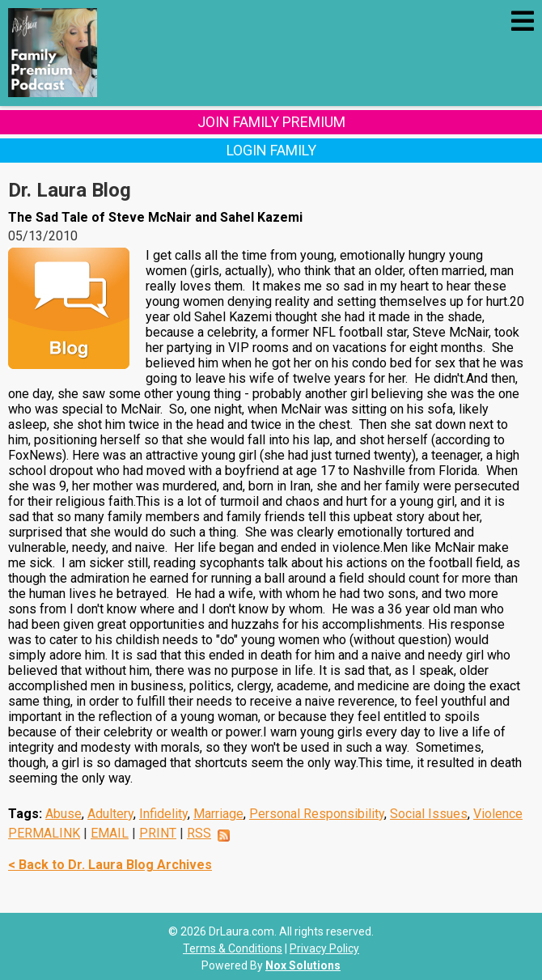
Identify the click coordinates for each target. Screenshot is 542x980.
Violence (498, 814)
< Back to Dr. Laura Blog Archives (110, 865)
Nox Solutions (303, 965)
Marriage (218, 814)
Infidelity (163, 814)
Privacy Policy (324, 948)
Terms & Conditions (233, 948)
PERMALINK (44, 833)
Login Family (271, 150)
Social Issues (429, 814)
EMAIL (110, 833)
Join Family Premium (271, 122)
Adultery (110, 814)
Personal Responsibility (317, 814)
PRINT (158, 833)
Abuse (64, 814)
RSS (199, 833)
